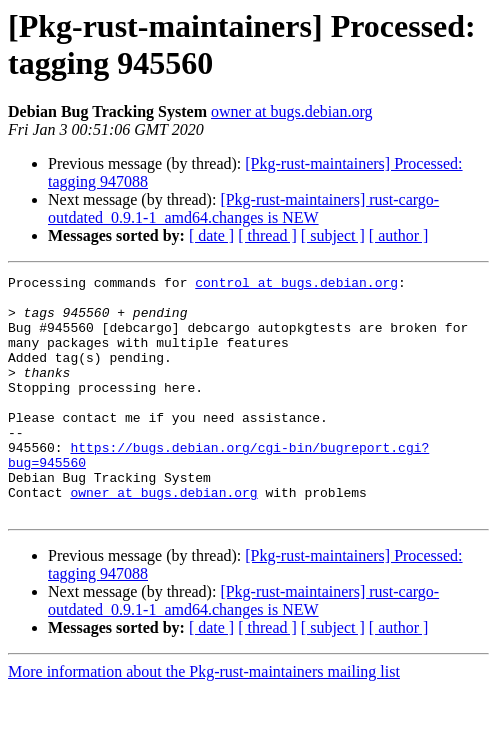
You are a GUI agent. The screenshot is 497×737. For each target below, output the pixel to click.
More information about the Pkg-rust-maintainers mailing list (204, 719)
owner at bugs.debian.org (291, 111)
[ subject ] (333, 235)
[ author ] (399, 235)
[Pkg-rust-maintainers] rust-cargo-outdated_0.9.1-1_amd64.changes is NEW (243, 208)
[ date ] (211, 235)
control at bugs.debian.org (296, 285)
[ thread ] (267, 235)
